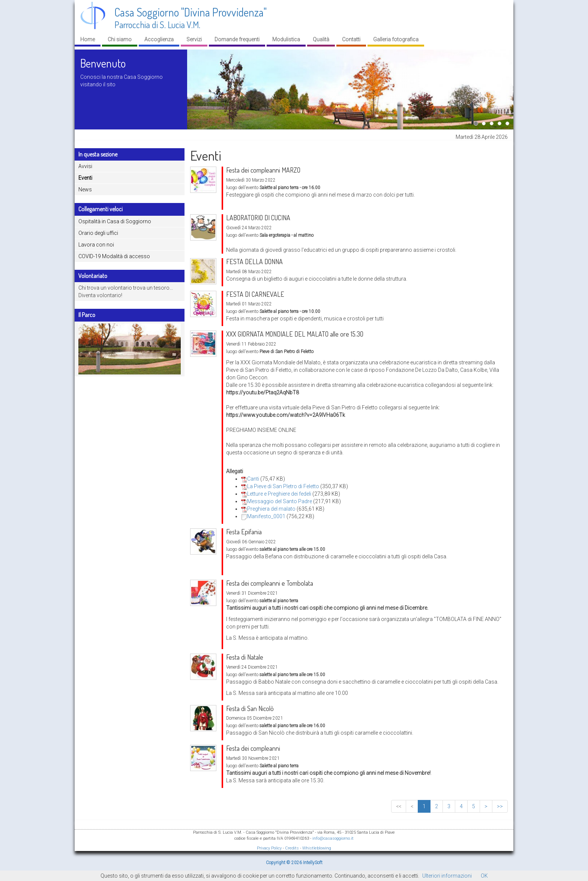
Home (88, 39)
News (85, 189)
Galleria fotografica (396, 39)
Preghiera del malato (268, 509)
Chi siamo (120, 39)
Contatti (351, 39)
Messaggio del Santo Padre (277, 501)
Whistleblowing (317, 848)
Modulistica (286, 39)
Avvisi (85, 166)
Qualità (321, 39)
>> (500, 806)
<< (399, 806)
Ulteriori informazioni (447, 876)
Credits (292, 848)
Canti (250, 479)
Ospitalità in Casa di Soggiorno (115, 221)
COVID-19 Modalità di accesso (114, 256)
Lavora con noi (96, 245)
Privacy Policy (269, 848)
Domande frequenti (237, 39)
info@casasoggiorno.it (333, 838)
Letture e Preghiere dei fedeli (276, 494)
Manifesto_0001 (263, 516)
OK (484, 876)
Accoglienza (159, 39)
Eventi (85, 178)
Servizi (194, 39)
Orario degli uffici (98, 233)
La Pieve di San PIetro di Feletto (280, 486)
